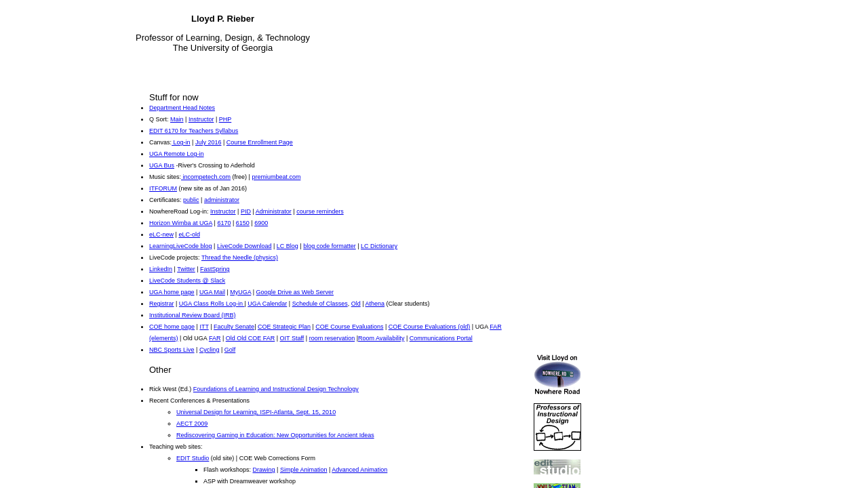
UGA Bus (162, 165)
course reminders (320, 211)
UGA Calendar (267, 304)
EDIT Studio (193, 458)
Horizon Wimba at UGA (181, 223)
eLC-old (189, 235)
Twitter (186, 269)
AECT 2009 (192, 424)
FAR (215, 338)
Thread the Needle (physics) (240, 258)
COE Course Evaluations (349, 327)
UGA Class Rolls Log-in (212, 304)
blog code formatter (330, 246)
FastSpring (215, 269)
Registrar (162, 304)
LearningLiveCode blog (181, 246)
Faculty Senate (234, 327)
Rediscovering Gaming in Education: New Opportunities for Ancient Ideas (275, 435)
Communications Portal (441, 338)
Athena (375, 304)
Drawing (264, 470)
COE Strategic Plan (284, 327)
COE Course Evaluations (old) (430, 327)
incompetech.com (206, 177)
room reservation (332, 338)
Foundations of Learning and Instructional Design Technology (276, 389)
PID (246, 211)
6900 (261, 223)
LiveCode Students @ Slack (187, 281)
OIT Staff (292, 338)
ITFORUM (163, 188)
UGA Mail (212, 292)
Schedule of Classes (320, 304)
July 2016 (209, 142)
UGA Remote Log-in (177, 154)
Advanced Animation (359, 470)
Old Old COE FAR (251, 338)
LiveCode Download (244, 246)
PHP (225, 119)
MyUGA (240, 292)
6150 (243, 223)
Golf (230, 350)
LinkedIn (161, 269)
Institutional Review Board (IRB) (193, 315)
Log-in (181, 142)
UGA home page (172, 292)
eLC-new (161, 235)
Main (177, 119)
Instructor (201, 119)
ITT (204, 327)
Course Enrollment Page (260, 142)
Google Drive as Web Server (295, 292)
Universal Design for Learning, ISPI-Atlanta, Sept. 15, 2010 (256, 412)
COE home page (172, 327)
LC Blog (288, 246)
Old (356, 304)
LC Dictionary (379, 246)
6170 (224, 223)
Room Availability (381, 338)
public (191, 200)
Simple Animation (304, 470)
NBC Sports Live (172, 350)
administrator (222, 200)
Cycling (210, 350)
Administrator (274, 211)
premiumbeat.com (276, 177)
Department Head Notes (182, 108)
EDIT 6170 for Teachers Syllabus (194, 131)
